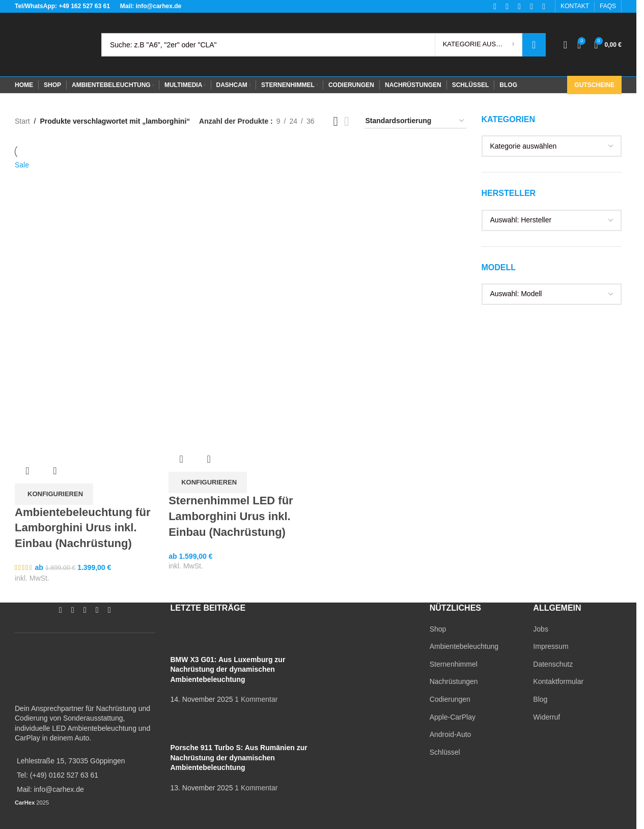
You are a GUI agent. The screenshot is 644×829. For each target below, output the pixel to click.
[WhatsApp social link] (97, 610)
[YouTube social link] (85, 610)
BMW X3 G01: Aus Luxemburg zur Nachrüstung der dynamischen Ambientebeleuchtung (228, 669)
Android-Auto (451, 734)
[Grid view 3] (336, 121)
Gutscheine (594, 85)
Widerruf (547, 717)
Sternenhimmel (454, 664)
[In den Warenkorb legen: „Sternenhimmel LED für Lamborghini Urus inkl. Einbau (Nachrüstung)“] (208, 482)
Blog (540, 699)
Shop (438, 629)
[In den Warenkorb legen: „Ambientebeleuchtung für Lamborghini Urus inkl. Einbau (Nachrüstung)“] (54, 494)
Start (22, 121)
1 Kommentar (256, 699)
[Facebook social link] (61, 610)
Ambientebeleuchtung (464, 646)
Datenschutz (553, 664)
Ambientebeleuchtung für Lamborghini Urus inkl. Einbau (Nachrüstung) (82, 528)
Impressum (551, 646)
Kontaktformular (558, 681)
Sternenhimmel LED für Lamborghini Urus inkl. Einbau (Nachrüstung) (231, 516)
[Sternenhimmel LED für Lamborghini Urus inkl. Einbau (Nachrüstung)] (240, 231)
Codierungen (450, 699)
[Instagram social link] (73, 610)
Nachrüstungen (454, 681)
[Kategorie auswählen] (479, 45)
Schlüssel (445, 752)
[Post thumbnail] (190, 639)
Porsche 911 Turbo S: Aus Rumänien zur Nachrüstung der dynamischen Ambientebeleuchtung (239, 757)
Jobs (541, 629)
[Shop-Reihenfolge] (415, 121)
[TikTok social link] (109, 610)
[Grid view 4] (346, 121)
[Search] (324, 45)
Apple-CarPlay (453, 717)
